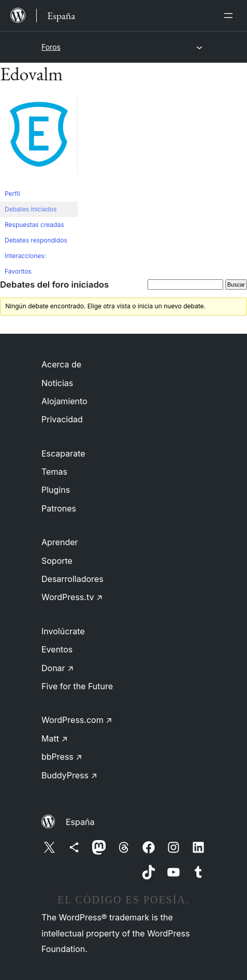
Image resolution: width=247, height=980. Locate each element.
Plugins (56, 490)
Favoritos (18, 271)
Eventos (57, 649)
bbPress (62, 757)
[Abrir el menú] (230, 16)
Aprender (60, 542)
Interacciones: (25, 256)
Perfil (12, 194)
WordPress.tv (72, 597)
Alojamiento (64, 401)
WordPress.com (77, 720)
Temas (54, 472)
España (80, 822)
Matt (55, 738)
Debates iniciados (31, 209)
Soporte (57, 561)
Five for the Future (77, 686)
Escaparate (63, 453)
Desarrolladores (72, 579)
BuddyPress (69, 775)
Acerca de (61, 364)
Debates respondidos (36, 240)
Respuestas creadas (34, 225)
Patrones (59, 508)
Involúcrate (63, 631)
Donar (58, 668)
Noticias (57, 383)
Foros (51, 47)
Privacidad (62, 419)
